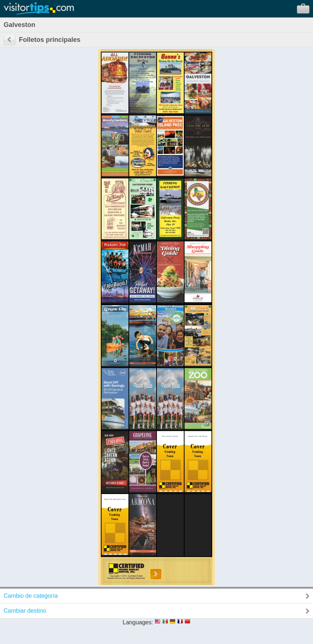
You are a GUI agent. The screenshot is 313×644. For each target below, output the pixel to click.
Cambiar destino (25, 611)
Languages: (138, 622)
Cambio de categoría (31, 596)
